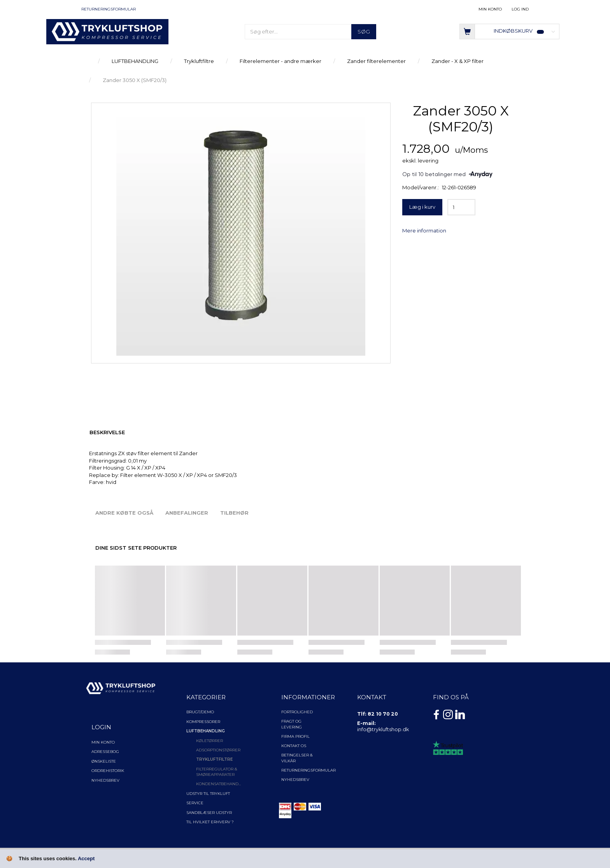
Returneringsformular (109, 9)
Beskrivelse (107, 432)
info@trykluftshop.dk (383, 729)
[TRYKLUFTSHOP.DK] (107, 31)
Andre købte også (124, 513)
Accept (86, 858)
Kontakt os (294, 746)
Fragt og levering (292, 724)
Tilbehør (234, 513)
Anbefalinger (187, 513)
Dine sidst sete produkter (136, 548)
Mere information (424, 231)
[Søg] (364, 32)
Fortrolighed (297, 712)
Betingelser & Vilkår (297, 758)
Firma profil (295, 736)
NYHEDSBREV (295, 780)
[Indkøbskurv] (509, 31)
